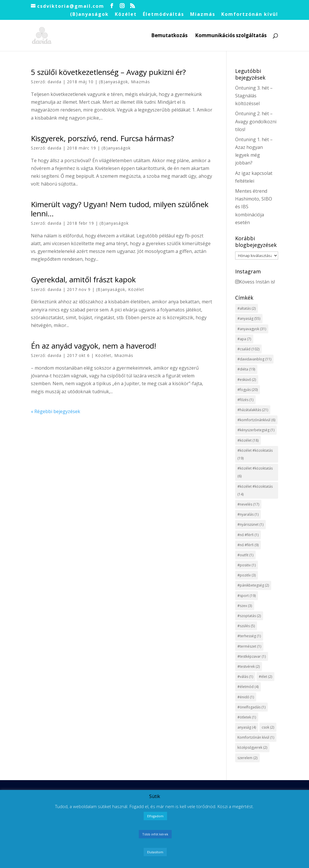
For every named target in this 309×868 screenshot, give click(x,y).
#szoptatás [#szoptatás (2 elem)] (249, 616)
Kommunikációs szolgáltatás (231, 36)
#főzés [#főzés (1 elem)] (245, 400)
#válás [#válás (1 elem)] (245, 677)
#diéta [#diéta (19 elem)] (246, 369)
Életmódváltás (163, 15)
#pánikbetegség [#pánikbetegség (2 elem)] (253, 585)
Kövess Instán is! (255, 282)
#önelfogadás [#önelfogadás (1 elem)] (251, 707)
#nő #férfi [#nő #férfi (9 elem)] (248, 545)
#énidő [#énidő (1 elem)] (246, 697)
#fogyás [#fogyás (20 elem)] (248, 390)
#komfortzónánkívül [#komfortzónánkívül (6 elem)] (256, 420)
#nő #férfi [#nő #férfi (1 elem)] (248, 535)
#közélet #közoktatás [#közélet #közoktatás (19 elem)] (255, 454)
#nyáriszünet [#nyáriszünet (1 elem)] (250, 524)
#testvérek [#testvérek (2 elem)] (249, 666)
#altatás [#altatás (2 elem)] (247, 308)
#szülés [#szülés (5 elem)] (246, 626)
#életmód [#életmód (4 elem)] (248, 687)
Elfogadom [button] (155, 816)
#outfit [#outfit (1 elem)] (245, 555)
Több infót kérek (155, 834)
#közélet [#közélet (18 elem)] (248, 440)
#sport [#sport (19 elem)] (247, 596)
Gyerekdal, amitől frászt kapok (83, 279)
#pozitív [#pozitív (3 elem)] (247, 575)
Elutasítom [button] (155, 852)
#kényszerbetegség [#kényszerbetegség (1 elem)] (256, 430)
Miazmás (203, 15)
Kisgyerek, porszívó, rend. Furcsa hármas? (102, 138)
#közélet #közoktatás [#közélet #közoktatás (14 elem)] (255, 490)
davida (55, 82)
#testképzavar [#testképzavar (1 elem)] (252, 656)
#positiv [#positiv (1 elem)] (247, 565)
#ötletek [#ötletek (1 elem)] (247, 717)
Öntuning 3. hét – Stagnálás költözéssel (254, 96)
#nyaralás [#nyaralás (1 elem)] (248, 514)
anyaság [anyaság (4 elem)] (247, 727)
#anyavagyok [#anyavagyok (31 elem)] (252, 329)
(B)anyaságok (89, 15)
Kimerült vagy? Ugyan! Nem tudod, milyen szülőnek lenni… (120, 209)
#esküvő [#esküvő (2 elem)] (247, 380)
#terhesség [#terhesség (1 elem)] (249, 636)
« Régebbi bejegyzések (56, 411)
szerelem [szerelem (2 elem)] (247, 758)
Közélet (126, 15)
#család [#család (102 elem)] (248, 349)
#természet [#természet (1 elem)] (249, 646)
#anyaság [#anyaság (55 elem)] (249, 318)
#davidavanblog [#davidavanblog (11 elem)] (254, 359)
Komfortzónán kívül (250, 15)
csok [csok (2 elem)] (268, 727)
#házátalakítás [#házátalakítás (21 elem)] (253, 410)
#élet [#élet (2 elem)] (265, 677)
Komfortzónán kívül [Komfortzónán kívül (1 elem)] (256, 737)
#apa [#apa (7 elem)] (244, 339)
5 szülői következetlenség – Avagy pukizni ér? (108, 72)
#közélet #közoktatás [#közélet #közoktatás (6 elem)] (255, 472)
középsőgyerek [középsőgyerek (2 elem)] (252, 747)
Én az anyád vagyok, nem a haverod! (93, 346)
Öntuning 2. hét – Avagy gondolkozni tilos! (256, 121)
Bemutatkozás (169, 36)
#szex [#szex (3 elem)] (245, 606)
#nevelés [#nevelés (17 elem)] (248, 504)
